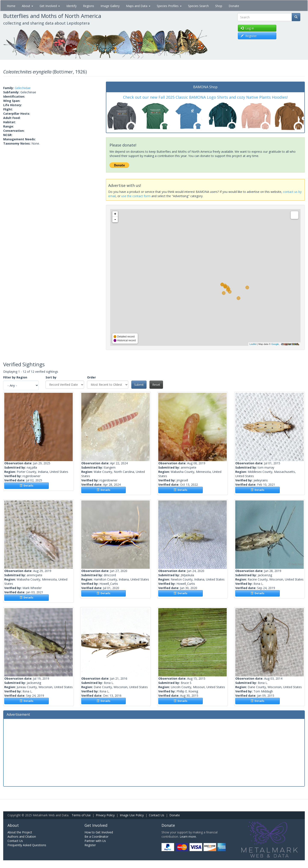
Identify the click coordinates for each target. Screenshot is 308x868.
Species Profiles (169, 6)
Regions (89, 6)
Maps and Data (138, 6)
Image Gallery (110, 6)
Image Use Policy (132, 815)
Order (91, 377)
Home (11, 6)
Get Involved (50, 6)
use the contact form (136, 196)
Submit (139, 385)
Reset (156, 385)
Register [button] (249, 36)
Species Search (198, 6)
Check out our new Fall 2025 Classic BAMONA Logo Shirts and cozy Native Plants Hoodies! (205, 97)
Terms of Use (81, 815)
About (27, 6)
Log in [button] (247, 28)
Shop (219, 6)
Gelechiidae (23, 88)
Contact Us (157, 815)
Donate (234, 6)
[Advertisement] (154, 752)
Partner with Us (95, 841)
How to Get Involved (99, 832)
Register (90, 845)
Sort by (51, 377)
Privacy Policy (105, 815)
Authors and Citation (22, 836)
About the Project (20, 832)
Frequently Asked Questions (27, 845)
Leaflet (253, 344)
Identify (71, 6)
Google (275, 344)
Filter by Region (15, 377)
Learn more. (188, 836)
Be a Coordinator (96, 836)
